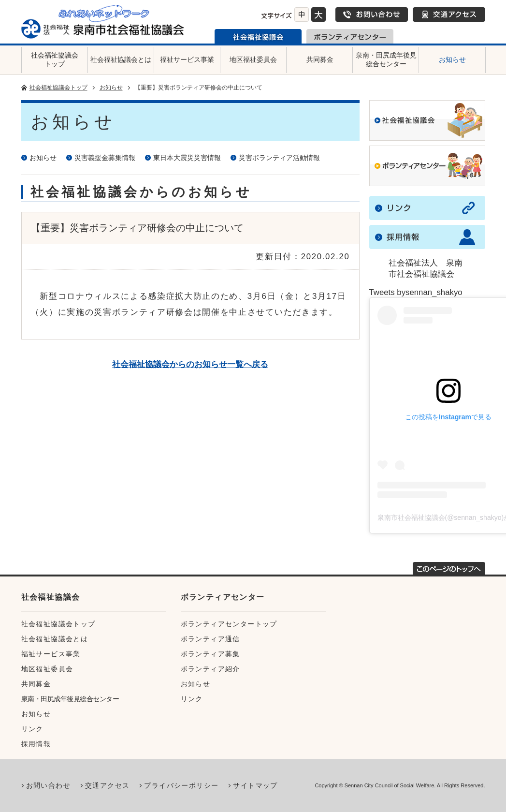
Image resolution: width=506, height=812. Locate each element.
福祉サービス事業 (187, 59)
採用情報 (36, 744)
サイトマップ (255, 785)
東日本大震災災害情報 (187, 158)
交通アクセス (449, 15)
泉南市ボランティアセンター (350, 36)
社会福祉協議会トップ (55, 59)
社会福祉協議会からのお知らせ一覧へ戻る (190, 364)
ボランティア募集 (210, 654)
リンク (32, 729)
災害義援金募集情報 (105, 158)
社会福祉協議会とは (121, 59)
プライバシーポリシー (181, 785)
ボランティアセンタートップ (229, 624)
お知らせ (452, 59)
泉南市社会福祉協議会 (258, 36)
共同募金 (320, 59)
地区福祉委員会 (253, 59)
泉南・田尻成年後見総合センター (386, 59)
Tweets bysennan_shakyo (416, 292)
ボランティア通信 (210, 639)
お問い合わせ (372, 15)
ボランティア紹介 (210, 669)
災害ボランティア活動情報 (279, 158)
